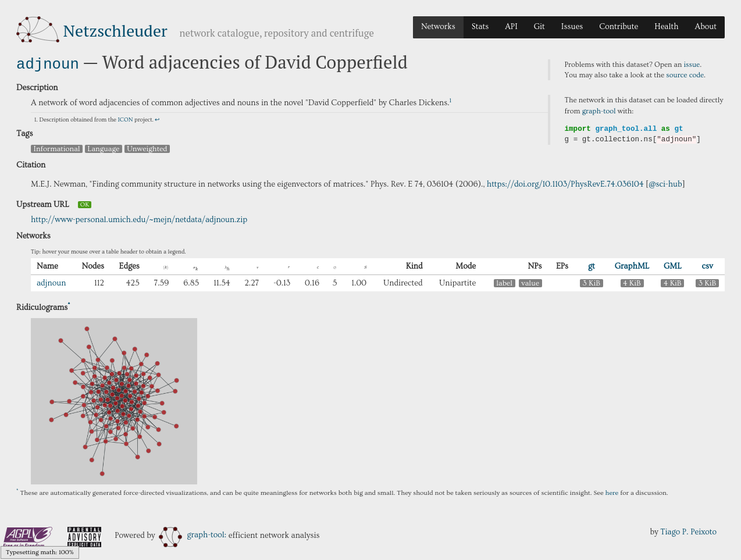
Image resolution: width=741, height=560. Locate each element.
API (511, 27)
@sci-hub (665, 183)
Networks (438, 27)
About (706, 27)
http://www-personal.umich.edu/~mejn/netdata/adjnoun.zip (139, 219)
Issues (572, 27)
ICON (125, 119)
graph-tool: (193, 534)
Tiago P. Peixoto (688, 531)
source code (685, 75)
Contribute (619, 27)
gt (592, 265)
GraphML (632, 265)
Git (539, 27)
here (612, 492)
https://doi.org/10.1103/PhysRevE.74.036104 (565, 183)
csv (708, 265)
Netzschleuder (115, 31)
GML (673, 265)
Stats (480, 27)
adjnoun (48, 63)
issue (692, 65)
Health (666, 27)
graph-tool (599, 111)
